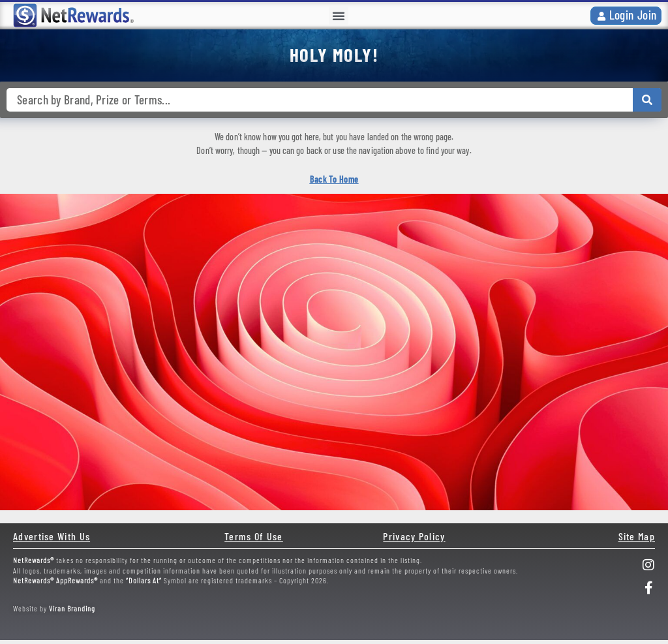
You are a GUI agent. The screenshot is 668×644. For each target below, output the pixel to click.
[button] (339, 16)
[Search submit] (647, 100)
